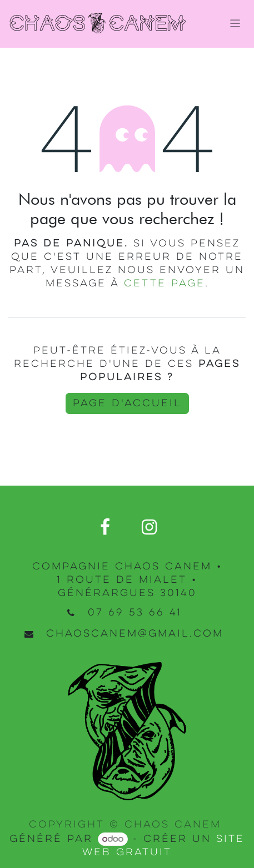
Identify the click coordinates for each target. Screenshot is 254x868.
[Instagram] (149, 527)
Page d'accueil (127, 403)
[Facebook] (105, 527)
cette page (165, 284)
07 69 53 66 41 (135, 613)
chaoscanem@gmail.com (135, 634)
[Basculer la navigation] (235, 24)
